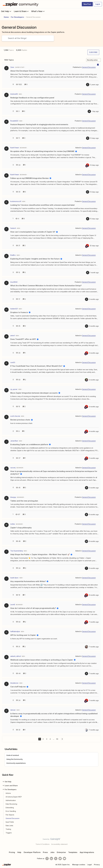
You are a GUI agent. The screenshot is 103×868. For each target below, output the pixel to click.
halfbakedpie (15, 631)
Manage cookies (79, 865)
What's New (38, 11)
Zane (12, 67)
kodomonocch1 (16, 201)
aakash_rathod (16, 656)
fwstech (13, 228)
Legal (90, 865)
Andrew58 (14, 94)
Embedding (10, 808)
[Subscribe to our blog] (56, 859)
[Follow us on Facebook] (47, 859)
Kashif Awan (15, 148)
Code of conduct (13, 755)
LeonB (13, 605)
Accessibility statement (59, 844)
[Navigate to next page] (62, 739)
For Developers (17, 17)
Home (6, 17)
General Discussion (13, 818)
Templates (73, 852)
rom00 (13, 362)
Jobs (52, 852)
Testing (8, 829)
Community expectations (16, 763)
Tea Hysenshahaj (17, 551)
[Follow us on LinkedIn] (51, 859)
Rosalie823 (14, 121)
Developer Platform (32, 852)
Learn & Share (21, 11)
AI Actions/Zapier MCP (14, 797)
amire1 (13, 336)
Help (19, 852)
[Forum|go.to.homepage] (21, 4)
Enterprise (61, 852)
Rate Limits (9, 826)
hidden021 (14, 309)
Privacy (97, 865)
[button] (87, 4)
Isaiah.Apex (14, 578)
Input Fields (10, 822)
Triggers (9, 833)
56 (57, 739)
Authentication (11, 800)
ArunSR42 (14, 282)
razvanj (13, 468)
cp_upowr (14, 389)
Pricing (12, 852)
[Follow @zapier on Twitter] (60, 859)
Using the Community (15, 759)
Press (45, 852)
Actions (8, 793)
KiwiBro (13, 255)
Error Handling (11, 811)
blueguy (13, 497)
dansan (13, 710)
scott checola (15, 416)
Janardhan (14, 441)
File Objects (10, 815)
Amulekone (14, 683)
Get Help (6, 11)
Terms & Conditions (43, 844)
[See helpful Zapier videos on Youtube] (64, 859)
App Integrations (87, 852)
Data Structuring (11, 804)
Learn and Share (10, 785)
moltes (13, 524)
